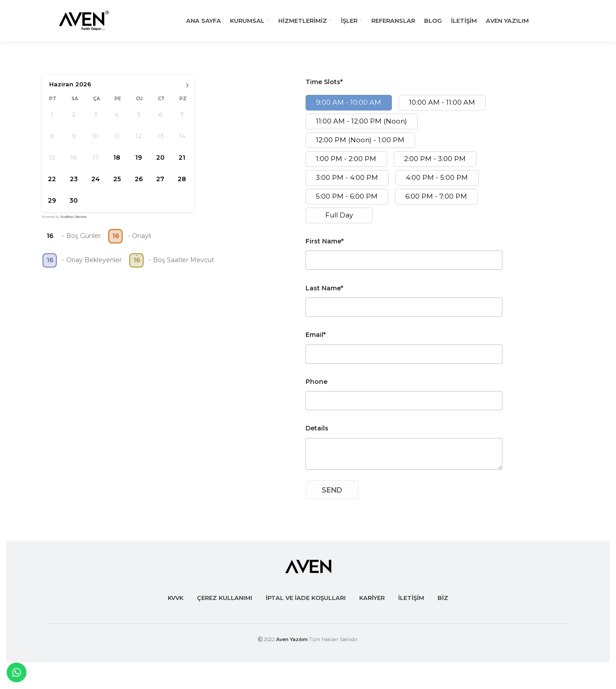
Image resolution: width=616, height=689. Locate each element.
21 (182, 163)
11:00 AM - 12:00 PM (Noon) (361, 127)
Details (317, 434)
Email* (316, 340)
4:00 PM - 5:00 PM (437, 183)
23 (73, 184)
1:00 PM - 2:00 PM (346, 164)
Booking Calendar (73, 222)
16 (49, 242)
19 (138, 163)
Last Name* (324, 293)
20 (160, 163)
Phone (316, 387)
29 (52, 206)
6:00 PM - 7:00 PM (436, 202)
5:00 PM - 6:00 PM (347, 202)
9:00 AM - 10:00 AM (348, 108)
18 (117, 163)
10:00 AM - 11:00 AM (442, 108)
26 (138, 184)
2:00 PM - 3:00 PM (435, 164)
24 (95, 184)
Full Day (339, 221)
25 (117, 184)
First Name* (325, 247)
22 (52, 184)
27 (160, 184)
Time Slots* (324, 88)
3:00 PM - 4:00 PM (347, 183)
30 (74, 206)
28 (182, 184)
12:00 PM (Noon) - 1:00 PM (360, 146)
